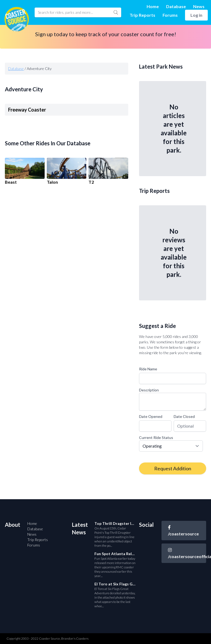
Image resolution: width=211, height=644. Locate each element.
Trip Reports (142, 15)
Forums (170, 15)
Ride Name (148, 369)
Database (176, 6)
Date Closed (184, 416)
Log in (196, 15)
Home (153, 6)
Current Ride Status (156, 437)
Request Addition (173, 468)
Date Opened (151, 416)
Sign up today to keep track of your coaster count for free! (106, 34)
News (199, 6)
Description (149, 390)
